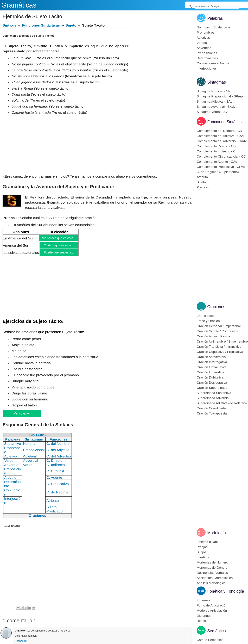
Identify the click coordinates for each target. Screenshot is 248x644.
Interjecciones (207, 68)
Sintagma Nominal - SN (214, 91)
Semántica (217, 631)
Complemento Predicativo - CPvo (221, 167)
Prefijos (202, 547)
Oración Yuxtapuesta (212, 413)
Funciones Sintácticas (41, 25)
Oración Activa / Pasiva (213, 336)
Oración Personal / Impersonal (219, 326)
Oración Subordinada (212, 388)
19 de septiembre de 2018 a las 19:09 (49, 631)
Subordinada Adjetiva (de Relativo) (222, 403)
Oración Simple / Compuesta (217, 331)
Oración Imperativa (210, 372)
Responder (21, 641)
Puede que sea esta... (59, 252)
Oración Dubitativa (210, 377)
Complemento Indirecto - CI (217, 151)
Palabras (215, 18)
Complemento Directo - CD (216, 146)
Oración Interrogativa (212, 362)
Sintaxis (9, 25)
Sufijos (202, 552)
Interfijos (203, 557)
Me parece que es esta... (59, 238)
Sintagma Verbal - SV (212, 112)
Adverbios (204, 48)
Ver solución (22, 413)
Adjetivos (203, 38)
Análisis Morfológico (211, 583)
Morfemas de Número (212, 562)
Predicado (204, 187)
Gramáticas (19, 5)
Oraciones (216, 307)
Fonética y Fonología (226, 591)
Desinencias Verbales (212, 573)
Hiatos (201, 621)
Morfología (217, 533)
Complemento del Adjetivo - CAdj (221, 136)
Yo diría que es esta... (59, 245)
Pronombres (206, 32)
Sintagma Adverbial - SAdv (216, 107)
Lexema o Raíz (208, 542)
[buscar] (217, 7)
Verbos (202, 43)
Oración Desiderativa (212, 383)
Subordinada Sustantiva (214, 393)
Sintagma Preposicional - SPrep (220, 96)
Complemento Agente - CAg (217, 162)
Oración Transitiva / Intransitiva (219, 347)
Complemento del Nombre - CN (219, 131)
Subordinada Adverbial (213, 398)
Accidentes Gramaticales (215, 578)
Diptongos (204, 616)
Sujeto (71, 25)
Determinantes (207, 58)
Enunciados (205, 316)
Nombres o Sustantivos (213, 27)
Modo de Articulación (212, 611)
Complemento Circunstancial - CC (221, 156)
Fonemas (203, 600)
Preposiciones (207, 53)
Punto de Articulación (212, 605)
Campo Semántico (210, 640)
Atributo (202, 177)
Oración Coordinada (211, 408)
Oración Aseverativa (211, 357)
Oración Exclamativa (212, 367)
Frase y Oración (208, 321)
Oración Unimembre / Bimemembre (222, 341)
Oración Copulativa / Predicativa (220, 352)
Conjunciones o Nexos (213, 63)
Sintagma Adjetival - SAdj (215, 101)
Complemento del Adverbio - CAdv (222, 141)
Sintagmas (217, 82)
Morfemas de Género (212, 568)
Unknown (21, 631)
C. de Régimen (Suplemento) (218, 172)
